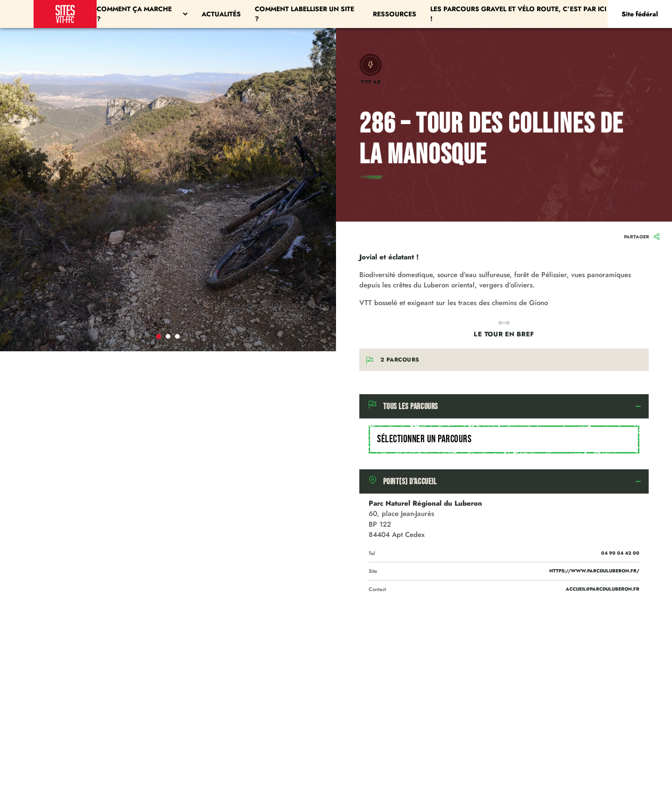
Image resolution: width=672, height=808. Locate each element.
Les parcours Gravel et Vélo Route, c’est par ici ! (518, 14)
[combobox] (504, 439)
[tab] (504, 406)
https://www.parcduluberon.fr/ (594, 571)
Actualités (221, 14)
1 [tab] (159, 336)
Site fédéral (640, 14)
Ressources (395, 14)
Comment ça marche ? (142, 14)
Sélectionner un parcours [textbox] (424, 439)
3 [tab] (177, 336)
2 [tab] (168, 336)
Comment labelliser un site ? (304, 14)
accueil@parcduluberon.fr (602, 589)
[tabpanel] (168, 190)
